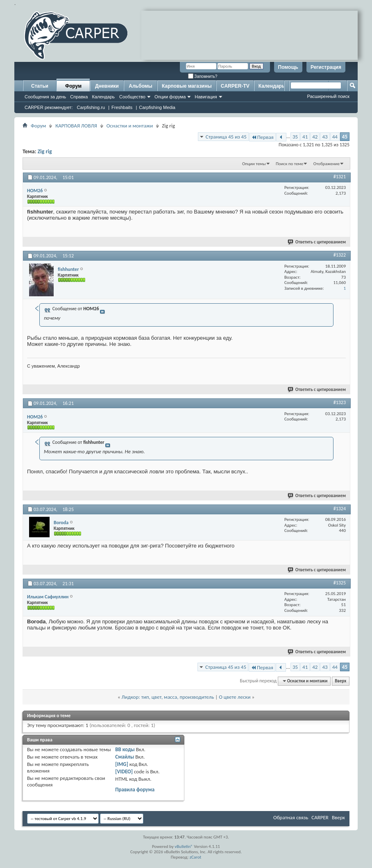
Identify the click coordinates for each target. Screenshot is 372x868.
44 (335, 137)
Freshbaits (122, 107)
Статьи (40, 86)
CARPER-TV (235, 86)
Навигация (206, 97)
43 (325, 137)
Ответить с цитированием (317, 242)
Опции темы (254, 164)
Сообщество (132, 97)
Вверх (340, 681)
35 (295, 137)
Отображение (327, 164)
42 (315, 137)
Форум (73, 86)
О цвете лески (235, 697)
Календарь (103, 97)
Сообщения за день (45, 97)
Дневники (107, 86)
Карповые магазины (187, 86)
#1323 (340, 402)
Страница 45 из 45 (226, 137)
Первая (262, 137)
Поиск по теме (289, 164)
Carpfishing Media (157, 107)
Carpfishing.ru (91, 107)
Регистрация (326, 67)
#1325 (340, 583)
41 (305, 137)
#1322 (340, 255)
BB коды (125, 749)
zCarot (196, 857)
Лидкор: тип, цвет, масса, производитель (168, 697)
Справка (79, 97)
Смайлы (125, 757)
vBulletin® (184, 846)
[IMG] (122, 764)
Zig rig (45, 151)
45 (345, 137)
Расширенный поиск (328, 96)
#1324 (340, 509)
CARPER (320, 817)
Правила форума (135, 790)
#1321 (340, 177)
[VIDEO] (124, 771)
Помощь (288, 67)
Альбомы (140, 86)
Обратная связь (291, 817)
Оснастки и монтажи (130, 126)
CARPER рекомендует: (49, 107)
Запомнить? (203, 76)
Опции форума (170, 97)
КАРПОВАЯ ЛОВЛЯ (76, 126)
